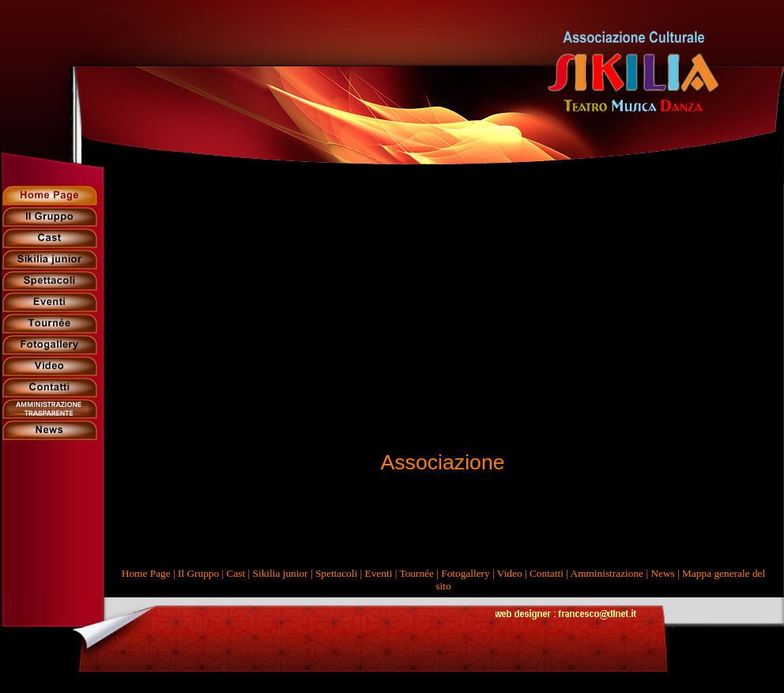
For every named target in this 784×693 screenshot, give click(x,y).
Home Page (146, 573)
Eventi (379, 573)
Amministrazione (607, 573)
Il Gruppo (198, 573)
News (662, 573)
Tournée (416, 573)
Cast (236, 573)
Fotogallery (465, 573)
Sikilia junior (281, 573)
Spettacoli (336, 573)
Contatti (547, 573)
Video (510, 573)
